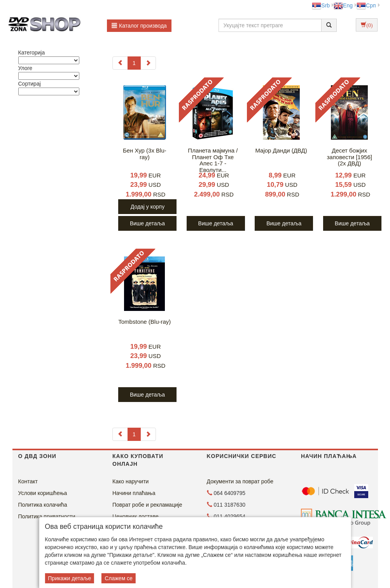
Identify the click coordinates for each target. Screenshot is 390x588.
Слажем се (119, 578)
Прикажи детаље (69, 578)
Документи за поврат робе (240, 481)
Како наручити (130, 481)
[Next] (148, 63)
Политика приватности (47, 516)
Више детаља (147, 223)
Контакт (28, 481)
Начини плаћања (134, 493)
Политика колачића (43, 505)
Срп (366, 5)
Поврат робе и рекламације (147, 505)
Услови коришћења (43, 493)
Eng (343, 5)
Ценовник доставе (136, 516)
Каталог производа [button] (139, 26)
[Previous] (120, 63)
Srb (321, 5)
